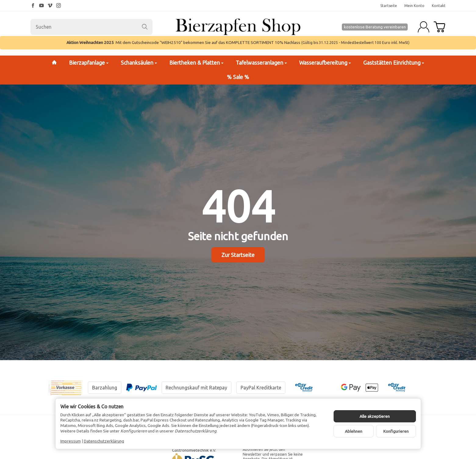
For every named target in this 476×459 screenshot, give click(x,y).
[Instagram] (59, 5)
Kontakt (439, 6)
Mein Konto (414, 6)
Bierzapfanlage (89, 63)
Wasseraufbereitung (325, 63)
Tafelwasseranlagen (261, 63)
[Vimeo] (50, 5)
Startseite (389, 6)
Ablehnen (354, 431)
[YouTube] (41, 5)
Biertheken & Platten (196, 63)
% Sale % (238, 77)
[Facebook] (33, 5)
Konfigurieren (396, 431)
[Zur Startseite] (238, 27)
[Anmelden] (424, 27)
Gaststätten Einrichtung (394, 63)
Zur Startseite (238, 255)
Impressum (71, 441)
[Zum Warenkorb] (439, 27)
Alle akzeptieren (375, 416)
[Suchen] (91, 27)
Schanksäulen (139, 63)
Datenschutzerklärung (104, 441)
